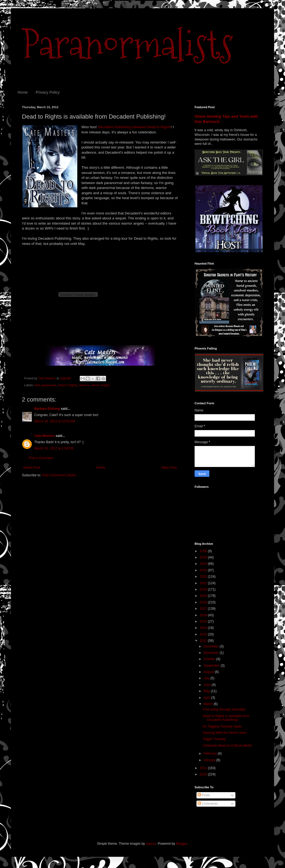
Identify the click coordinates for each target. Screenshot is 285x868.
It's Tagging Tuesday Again (222, 726)
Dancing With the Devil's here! (225, 733)
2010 (204, 774)
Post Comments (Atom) (59, 475)
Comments (208, 804)
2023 (204, 570)
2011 (204, 768)
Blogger (182, 844)
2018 (204, 602)
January (210, 760)
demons (84, 385)
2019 (204, 596)
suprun (151, 844)
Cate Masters (45, 436)
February (211, 754)
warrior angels (100, 385)
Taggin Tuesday (214, 739)
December (212, 646)
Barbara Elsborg (47, 409)
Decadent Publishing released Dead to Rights (134, 127)
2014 (204, 628)
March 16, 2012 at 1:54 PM (54, 448)
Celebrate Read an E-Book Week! (228, 746)
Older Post (169, 468)
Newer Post (32, 468)
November (212, 653)
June (208, 685)
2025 (204, 557)
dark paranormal (45, 385)
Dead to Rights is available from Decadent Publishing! (226, 718)
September (212, 666)
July (207, 678)
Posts (204, 795)
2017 (204, 609)
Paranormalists (127, 45)
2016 (204, 615)
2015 (204, 621)
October (210, 659)
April (207, 698)
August (209, 672)
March (209, 704)
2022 (204, 577)
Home (23, 92)
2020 (204, 589)
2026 (204, 551)
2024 (204, 564)
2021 (204, 583)
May (207, 691)
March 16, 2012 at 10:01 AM (55, 421)
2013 (204, 634)
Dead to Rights (67, 385)
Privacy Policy (48, 92)
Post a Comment (41, 458)
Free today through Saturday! (224, 709)
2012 (204, 641)
